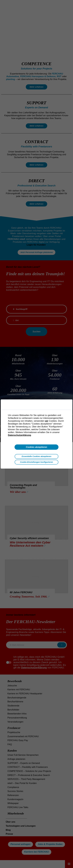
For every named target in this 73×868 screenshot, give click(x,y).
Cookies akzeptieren (37, 447)
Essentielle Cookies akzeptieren (36, 456)
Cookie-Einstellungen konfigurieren (36, 462)
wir (47, 421)
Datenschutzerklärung (20, 435)
